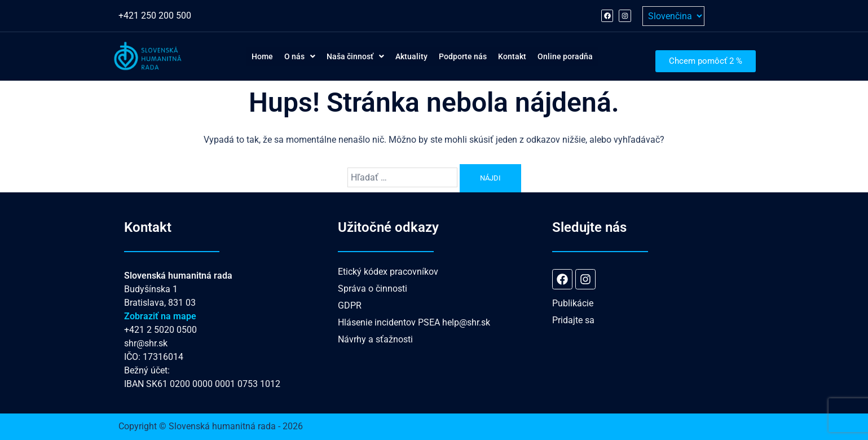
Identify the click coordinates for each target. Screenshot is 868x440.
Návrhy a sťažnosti (375, 339)
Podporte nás (471, 56)
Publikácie (573, 303)
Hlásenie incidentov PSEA (389, 322)
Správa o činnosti (373, 289)
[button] (277, 56)
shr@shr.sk (146, 343)
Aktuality (409, 56)
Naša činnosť (343, 56)
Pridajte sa (573, 320)
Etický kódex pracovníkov (388, 272)
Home (231, 56)
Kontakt (530, 56)
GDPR (350, 305)
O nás (277, 56)
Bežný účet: (147, 370)
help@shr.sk (466, 322)
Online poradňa (594, 56)
